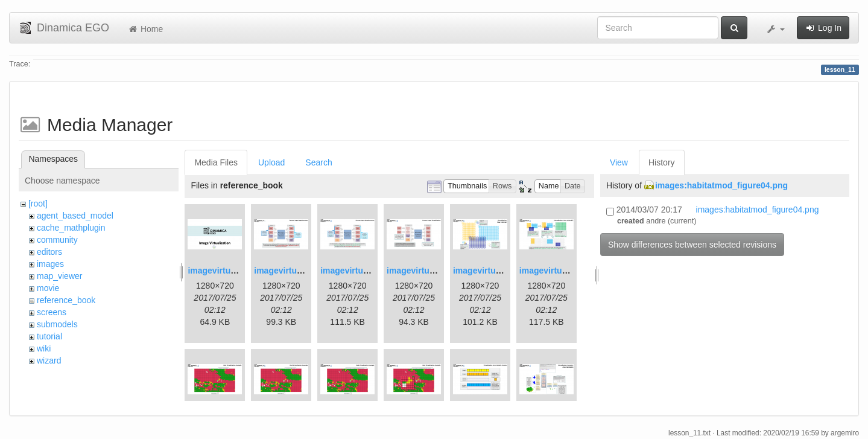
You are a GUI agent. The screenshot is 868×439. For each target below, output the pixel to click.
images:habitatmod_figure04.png (721, 185)
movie (48, 288)
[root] (38, 203)
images (50, 264)
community (57, 240)
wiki (44, 348)
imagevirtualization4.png (436, 271)
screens (52, 312)
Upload (271, 162)
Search (318, 162)
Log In (823, 28)
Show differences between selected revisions (692, 245)
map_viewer (59, 276)
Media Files (216, 162)
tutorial (49, 336)
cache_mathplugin (71, 228)
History (662, 162)
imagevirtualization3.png (370, 271)
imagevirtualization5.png (502, 271)
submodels (57, 324)
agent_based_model (75, 216)
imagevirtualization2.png (303, 271)
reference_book (66, 300)
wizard (49, 360)
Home (145, 29)
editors (49, 252)
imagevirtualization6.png (569, 271)
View (619, 162)
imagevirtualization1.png (237, 271)
